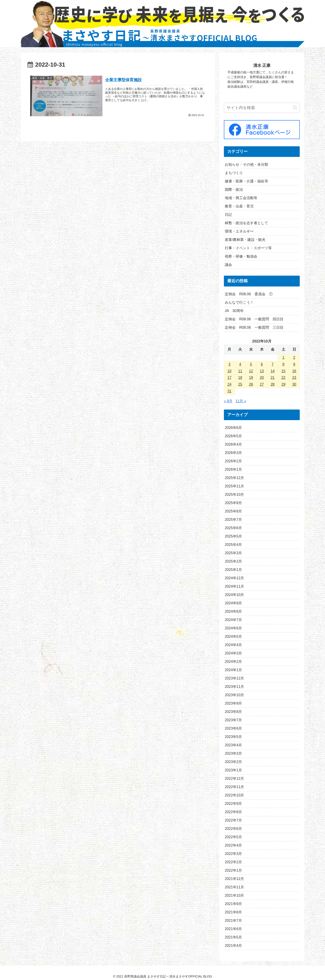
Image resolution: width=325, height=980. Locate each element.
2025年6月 (233, 528)
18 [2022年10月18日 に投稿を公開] (240, 378)
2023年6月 (233, 728)
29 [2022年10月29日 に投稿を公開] (283, 384)
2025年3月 (233, 553)
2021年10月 (234, 895)
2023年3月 (233, 753)
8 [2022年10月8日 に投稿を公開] (283, 364)
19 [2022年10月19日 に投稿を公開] (251, 378)
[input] (262, 108)
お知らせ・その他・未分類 (246, 164)
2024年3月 (233, 653)
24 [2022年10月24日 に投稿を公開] (230, 384)
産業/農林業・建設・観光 (245, 240)
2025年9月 (233, 503)
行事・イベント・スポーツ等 (248, 248)
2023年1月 (233, 770)
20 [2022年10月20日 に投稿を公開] (262, 378)
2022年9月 (233, 804)
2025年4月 (233, 545)
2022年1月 (233, 870)
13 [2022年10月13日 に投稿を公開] (262, 371)
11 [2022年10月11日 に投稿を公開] (240, 371)
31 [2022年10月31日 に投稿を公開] (230, 391)
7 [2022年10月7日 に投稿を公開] (273, 364)
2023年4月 (233, 745)
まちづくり (234, 173)
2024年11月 (234, 586)
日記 (228, 215)
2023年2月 (233, 762)
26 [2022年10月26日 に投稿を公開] (251, 384)
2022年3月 (233, 854)
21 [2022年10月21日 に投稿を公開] (273, 378)
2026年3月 (233, 453)
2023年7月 (233, 720)
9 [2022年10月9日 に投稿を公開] (294, 364)
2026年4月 (233, 444)
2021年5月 (233, 937)
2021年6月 (233, 929)
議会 (228, 265)
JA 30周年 (234, 311)
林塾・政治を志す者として (246, 223)
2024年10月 (234, 595)
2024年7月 (233, 620)
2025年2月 (233, 561)
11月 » (241, 401)
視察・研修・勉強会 (241, 256)
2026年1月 (233, 469)
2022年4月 (233, 845)
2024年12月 (234, 578)
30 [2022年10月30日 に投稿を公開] (294, 384)
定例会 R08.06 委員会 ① (249, 294)
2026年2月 (233, 461)
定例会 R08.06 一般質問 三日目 (254, 327)
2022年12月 (234, 779)
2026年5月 (233, 436)
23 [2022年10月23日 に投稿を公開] (294, 378)
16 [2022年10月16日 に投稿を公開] (294, 371)
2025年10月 (234, 495)
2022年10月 (234, 795)
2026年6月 (233, 428)
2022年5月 (233, 837)
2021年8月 (233, 912)
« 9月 (228, 401)
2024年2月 (233, 662)
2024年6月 (233, 628)
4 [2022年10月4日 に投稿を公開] (240, 364)
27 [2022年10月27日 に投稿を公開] (262, 384)
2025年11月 (234, 486)
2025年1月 (233, 570)
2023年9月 (233, 703)
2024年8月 (233, 611)
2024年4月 (233, 645)
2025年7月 (233, 520)
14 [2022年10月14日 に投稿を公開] (273, 371)
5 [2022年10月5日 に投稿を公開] (251, 364)
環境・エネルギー (239, 231)
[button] (295, 108)
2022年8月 (233, 812)
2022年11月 (234, 787)
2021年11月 (234, 887)
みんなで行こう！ (239, 302)
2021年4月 (233, 946)
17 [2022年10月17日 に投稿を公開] (230, 378)
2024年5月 (233, 637)
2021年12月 (234, 879)
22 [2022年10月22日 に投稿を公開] (283, 378)
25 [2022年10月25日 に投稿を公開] (240, 384)
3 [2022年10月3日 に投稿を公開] (229, 364)
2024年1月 (233, 670)
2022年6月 (233, 829)
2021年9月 (233, 904)
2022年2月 (233, 862)
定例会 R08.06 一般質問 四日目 (254, 319)
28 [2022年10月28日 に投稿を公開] (273, 384)
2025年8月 (233, 511)
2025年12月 (234, 478)
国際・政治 (234, 190)
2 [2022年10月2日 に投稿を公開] (294, 357)
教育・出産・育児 (239, 206)
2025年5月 (233, 536)
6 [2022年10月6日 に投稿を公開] (262, 364)
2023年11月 (234, 687)
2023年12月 (234, 678)
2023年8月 (233, 712)
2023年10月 (234, 695)
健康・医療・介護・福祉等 (246, 181)
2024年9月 (233, 603)
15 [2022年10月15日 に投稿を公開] (283, 371)
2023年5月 (233, 737)
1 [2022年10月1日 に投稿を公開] (283, 357)
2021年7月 (233, 921)
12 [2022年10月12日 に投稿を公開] (251, 371)
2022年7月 (233, 820)
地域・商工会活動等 (241, 198)
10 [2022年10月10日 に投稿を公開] (230, 371)
